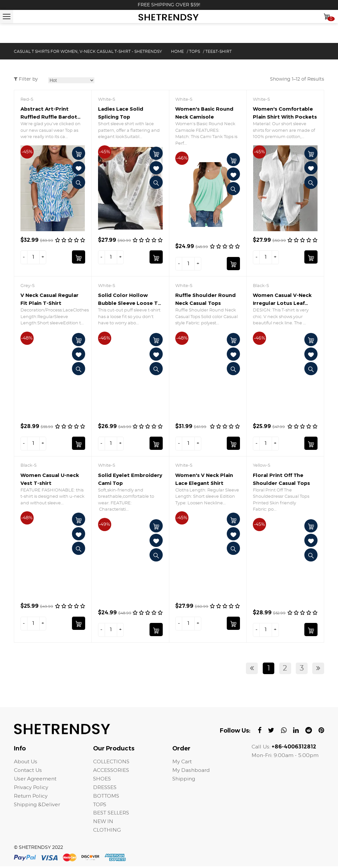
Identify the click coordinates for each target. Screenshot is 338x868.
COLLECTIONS (112, 763)
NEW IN (103, 823)
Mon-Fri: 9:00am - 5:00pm (285, 757)
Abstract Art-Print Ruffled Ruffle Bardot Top (49, 117)
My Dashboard (191, 771)
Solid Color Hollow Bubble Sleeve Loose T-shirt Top (129, 303)
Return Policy (31, 797)
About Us (26, 763)
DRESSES (105, 789)
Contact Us (28, 771)
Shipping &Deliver (38, 806)
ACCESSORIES (111, 771)
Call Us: (284, 748)
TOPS (195, 52)
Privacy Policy (31, 789)
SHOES (102, 780)
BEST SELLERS (111, 814)
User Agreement (35, 780)
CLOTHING (107, 832)
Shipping (184, 780)
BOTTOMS (107, 797)
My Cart (182, 763)
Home (177, 52)
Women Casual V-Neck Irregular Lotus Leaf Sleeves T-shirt (282, 303)
